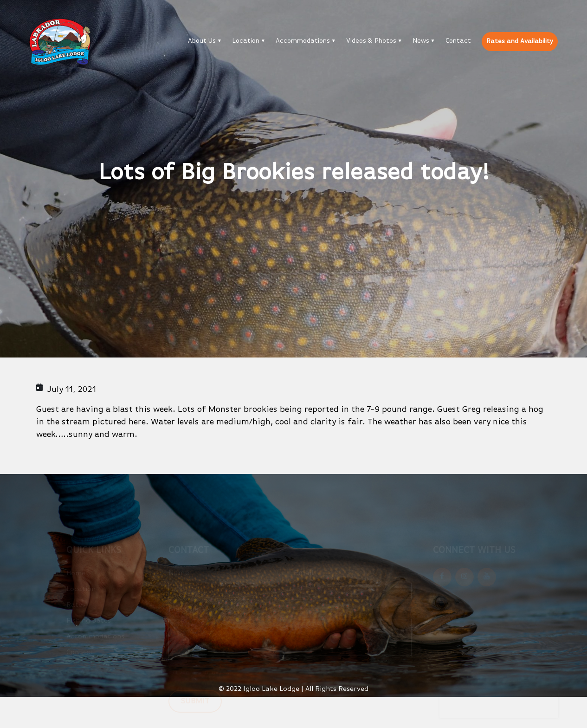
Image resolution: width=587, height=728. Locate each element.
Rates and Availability (520, 41)
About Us (202, 41)
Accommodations (303, 41)
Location (246, 41)
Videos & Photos (371, 41)
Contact (458, 41)
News (421, 41)
